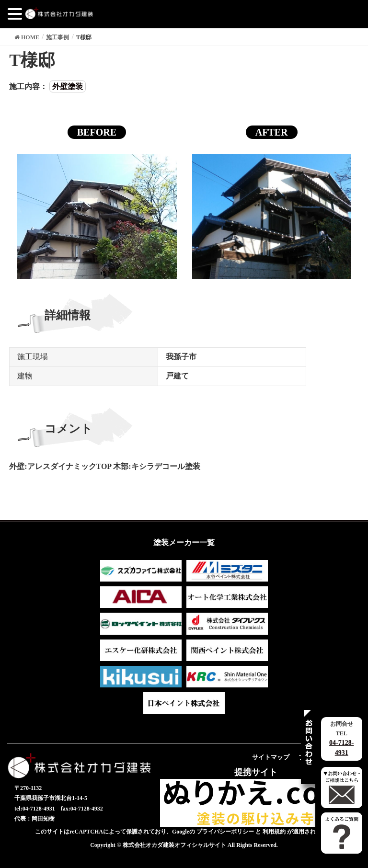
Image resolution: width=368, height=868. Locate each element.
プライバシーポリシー (225, 832)
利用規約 (274, 832)
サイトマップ (271, 757)
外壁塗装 (68, 86)
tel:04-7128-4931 (35, 809)
